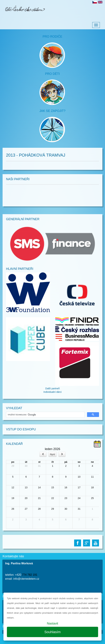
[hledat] (45, 415)
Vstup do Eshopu (21, 429)
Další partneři (52, 388)
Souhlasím (52, 632)
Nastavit (52, 623)
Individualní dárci (52, 392)
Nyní (52, 454)
